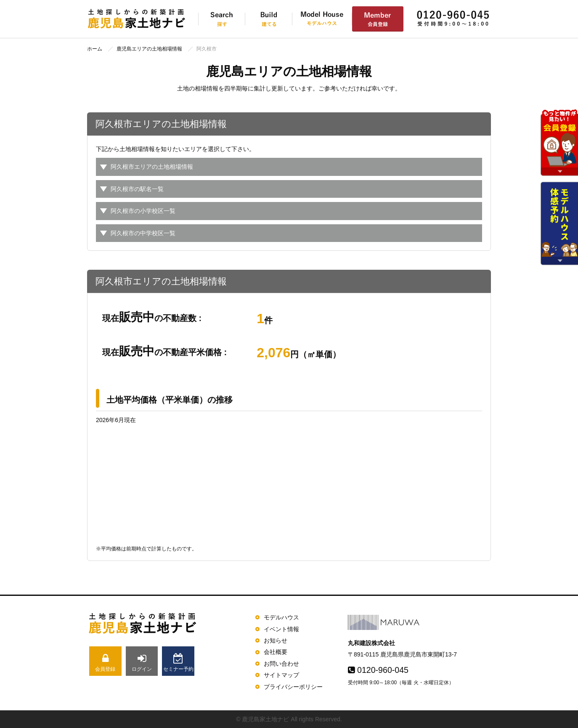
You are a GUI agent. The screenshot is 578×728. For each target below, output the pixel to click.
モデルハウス (281, 617)
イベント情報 (281, 629)
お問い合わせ (281, 664)
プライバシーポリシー (293, 687)
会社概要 (276, 652)
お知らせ (276, 640)
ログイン (142, 663)
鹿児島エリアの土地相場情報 (149, 49)
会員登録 (105, 663)
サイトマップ (281, 675)
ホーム (95, 49)
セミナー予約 (178, 663)
